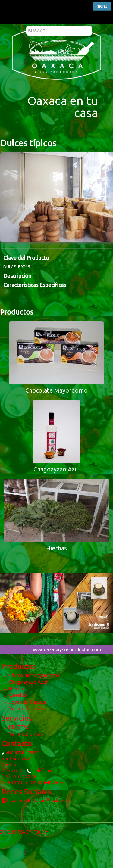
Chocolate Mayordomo (35, 675)
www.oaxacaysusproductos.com (67, 650)
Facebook (13, 801)
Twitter (35, 801)
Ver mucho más (26, 708)
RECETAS (19, 727)
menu (102, 6)
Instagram (57, 801)
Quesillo (18, 695)
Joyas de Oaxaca (28, 702)
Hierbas (17, 689)
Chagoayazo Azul (28, 682)
